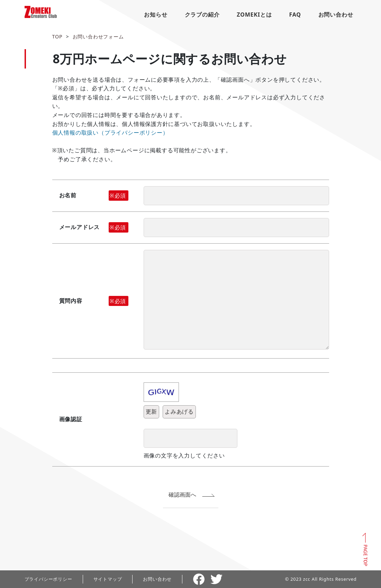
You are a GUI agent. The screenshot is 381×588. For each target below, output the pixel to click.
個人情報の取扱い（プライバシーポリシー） (110, 133)
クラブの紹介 (202, 15)
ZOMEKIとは (254, 15)
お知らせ (156, 15)
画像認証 (71, 419)
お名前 (94, 196)
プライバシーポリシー (48, 579)
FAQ (295, 15)
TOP (57, 37)
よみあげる (179, 411)
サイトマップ (108, 579)
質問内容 (94, 301)
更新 (152, 411)
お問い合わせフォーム (98, 37)
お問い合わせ (336, 15)
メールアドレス (94, 227)
